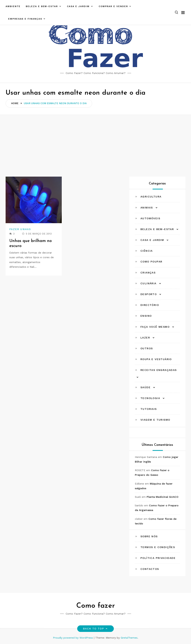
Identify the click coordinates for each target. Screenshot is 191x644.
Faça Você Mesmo (155, 327)
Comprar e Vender (113, 6)
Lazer (145, 338)
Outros (147, 348)
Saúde (145, 387)
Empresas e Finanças (25, 19)
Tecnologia (150, 398)
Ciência (147, 251)
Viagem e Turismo (155, 420)
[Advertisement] (95, 143)
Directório (150, 305)
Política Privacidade (158, 558)
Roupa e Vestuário (156, 359)
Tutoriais (149, 409)
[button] (176, 12)
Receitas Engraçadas (159, 370)
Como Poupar (151, 262)
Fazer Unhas (20, 229)
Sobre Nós (149, 536)
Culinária (148, 283)
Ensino (146, 316)
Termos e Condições (158, 547)
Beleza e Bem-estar (42, 6)
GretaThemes (129, 638)
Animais (147, 208)
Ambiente (13, 6)
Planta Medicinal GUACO (162, 497)
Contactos (150, 569)
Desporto (149, 294)
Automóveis (150, 218)
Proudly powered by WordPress (73, 638)
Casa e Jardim (78, 6)
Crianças (148, 273)
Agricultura (151, 197)
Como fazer (96, 606)
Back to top (96, 629)
